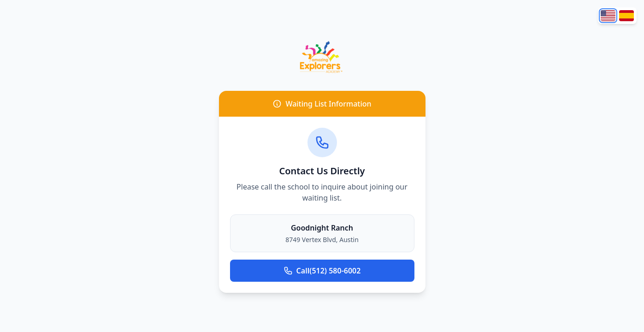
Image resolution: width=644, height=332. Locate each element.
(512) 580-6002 (322, 271)
